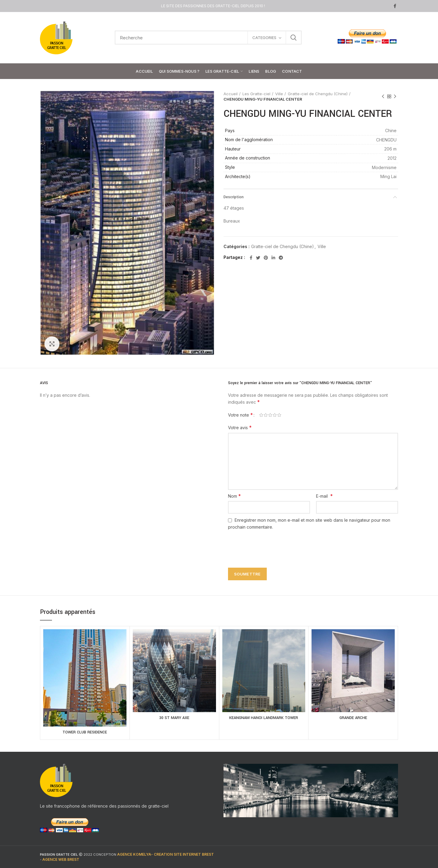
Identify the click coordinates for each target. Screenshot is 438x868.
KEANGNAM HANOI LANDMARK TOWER (264, 718)
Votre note (240, 415)
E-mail (324, 496)
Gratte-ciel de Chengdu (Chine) (318, 94)
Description (234, 197)
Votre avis (240, 427)
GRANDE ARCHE (353, 718)
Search (294, 38)
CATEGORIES (264, 38)
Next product (395, 97)
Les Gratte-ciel (256, 94)
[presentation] (271, 545)
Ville (279, 94)
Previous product (383, 97)
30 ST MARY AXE (174, 718)
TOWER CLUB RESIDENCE (85, 732)
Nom (234, 496)
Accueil (231, 94)
